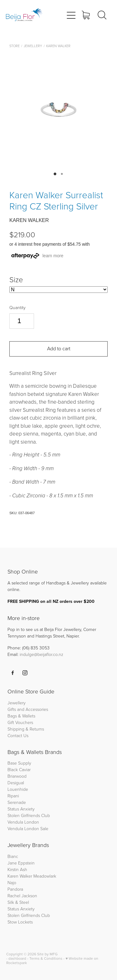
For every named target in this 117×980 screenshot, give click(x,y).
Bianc (13, 856)
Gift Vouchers (20, 722)
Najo (12, 882)
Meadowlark (45, 876)
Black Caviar (19, 769)
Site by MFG (47, 954)
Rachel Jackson (22, 896)
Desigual (16, 783)
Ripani (13, 796)
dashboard (17, 958)
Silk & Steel (18, 902)
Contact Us (18, 735)
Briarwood (17, 776)
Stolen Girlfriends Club (29, 815)
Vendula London (23, 822)
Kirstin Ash (17, 869)
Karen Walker (58, 46)
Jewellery (33, 46)
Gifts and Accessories (28, 709)
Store (15, 46)
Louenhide (18, 789)
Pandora (15, 889)
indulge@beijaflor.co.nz (41, 654)
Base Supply (19, 763)
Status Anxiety (21, 809)
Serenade (17, 802)
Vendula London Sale (28, 828)
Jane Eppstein (22, 863)
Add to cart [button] (59, 348)
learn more (53, 256)
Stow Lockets (20, 922)
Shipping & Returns (26, 729)
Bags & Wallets (21, 716)
